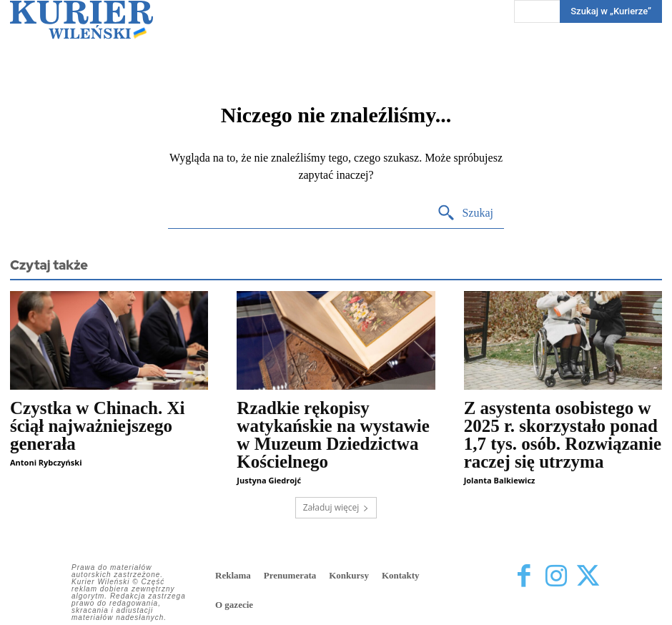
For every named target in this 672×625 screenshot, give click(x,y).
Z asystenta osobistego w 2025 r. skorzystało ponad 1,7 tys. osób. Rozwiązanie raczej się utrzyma (563, 435)
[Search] (465, 213)
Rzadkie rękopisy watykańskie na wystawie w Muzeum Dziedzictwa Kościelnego (333, 435)
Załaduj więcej (336, 507)
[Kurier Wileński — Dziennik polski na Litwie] (81, 20)
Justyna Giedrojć (269, 480)
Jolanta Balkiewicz (500, 480)
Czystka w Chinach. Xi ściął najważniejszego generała (97, 426)
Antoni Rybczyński (46, 462)
